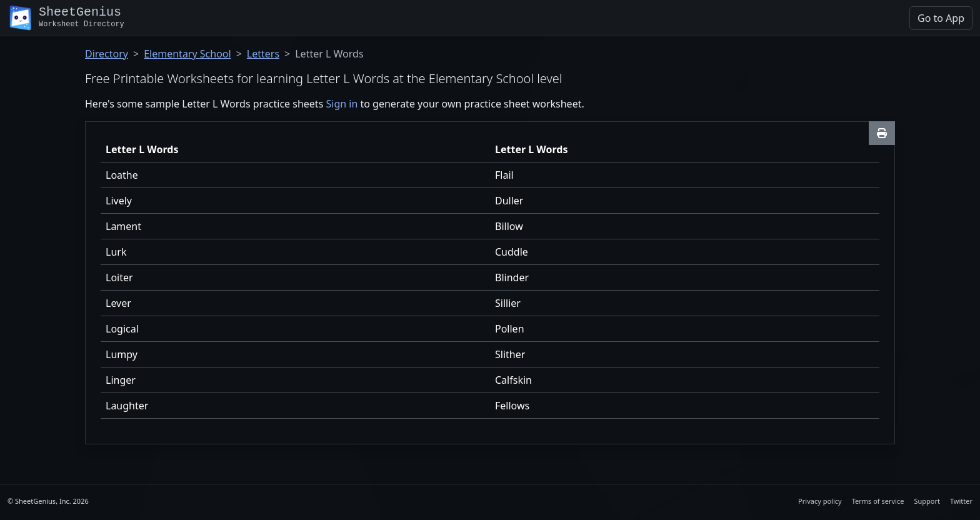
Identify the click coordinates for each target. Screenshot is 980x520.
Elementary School (187, 54)
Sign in (342, 104)
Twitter (961, 501)
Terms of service (878, 501)
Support (927, 501)
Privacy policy (820, 501)
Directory (107, 54)
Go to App (941, 18)
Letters (263, 54)
